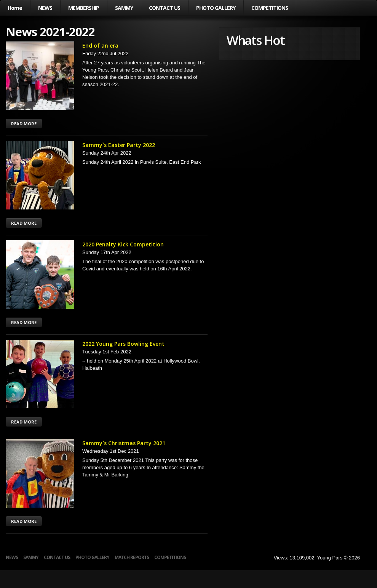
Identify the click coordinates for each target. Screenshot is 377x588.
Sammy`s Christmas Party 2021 (124, 443)
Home (15, 8)
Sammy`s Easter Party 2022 (119, 145)
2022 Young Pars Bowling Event (123, 344)
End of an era (100, 46)
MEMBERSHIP (84, 8)
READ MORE (24, 124)
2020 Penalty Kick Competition (123, 244)
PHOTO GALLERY (216, 8)
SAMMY (124, 8)
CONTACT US (165, 8)
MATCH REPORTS (132, 557)
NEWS (45, 8)
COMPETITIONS (270, 8)
